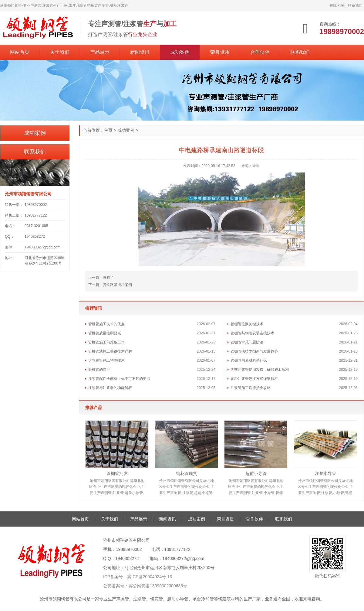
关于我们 (60, 52)
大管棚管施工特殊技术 (106, 360)
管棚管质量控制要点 (105, 333)
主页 (108, 130)
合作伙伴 (260, 52)
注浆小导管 (325, 473)
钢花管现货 (187, 473)
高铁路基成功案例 (117, 285)
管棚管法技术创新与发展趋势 (254, 351)
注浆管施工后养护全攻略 (251, 388)
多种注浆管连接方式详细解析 (254, 379)
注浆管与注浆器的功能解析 (110, 388)
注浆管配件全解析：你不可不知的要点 (119, 379)
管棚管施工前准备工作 (106, 342)
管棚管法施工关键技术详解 (110, 351)
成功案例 (180, 52)
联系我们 (355, 5)
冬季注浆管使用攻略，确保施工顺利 (260, 370)
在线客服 (337, 5)
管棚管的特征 (99, 370)
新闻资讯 (140, 52)
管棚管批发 (117, 473)
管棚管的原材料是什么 (249, 360)
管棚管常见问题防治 (247, 342)
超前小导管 (256, 473)
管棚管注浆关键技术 (247, 324)
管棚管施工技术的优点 (106, 324)
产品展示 (100, 52)
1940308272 (127, 558)
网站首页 (20, 52)
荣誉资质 (220, 52)
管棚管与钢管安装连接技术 (252, 333)
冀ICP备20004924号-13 (150, 577)
